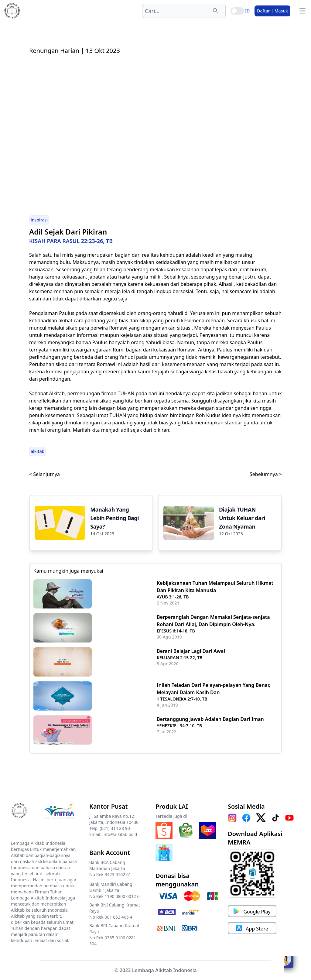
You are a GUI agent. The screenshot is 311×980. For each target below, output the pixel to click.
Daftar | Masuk (272, 11)
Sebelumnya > (266, 474)
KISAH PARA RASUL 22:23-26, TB (71, 241)
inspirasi (39, 220)
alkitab (38, 451)
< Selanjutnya (44, 474)
